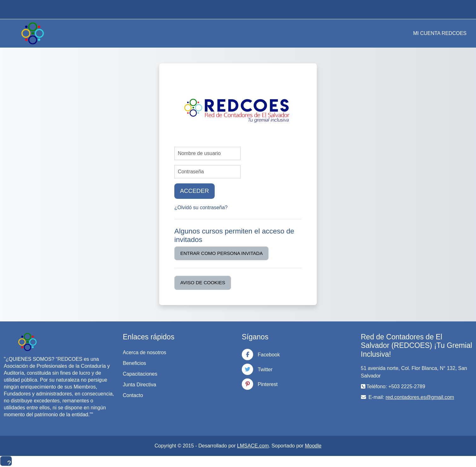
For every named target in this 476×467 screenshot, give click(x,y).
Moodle (313, 446)
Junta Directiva (140, 385)
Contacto (133, 395)
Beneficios (135, 363)
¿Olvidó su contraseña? (201, 208)
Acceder (194, 191)
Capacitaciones (140, 374)
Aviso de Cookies (203, 283)
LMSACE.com (253, 446)
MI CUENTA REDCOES (440, 33)
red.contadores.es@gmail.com (420, 397)
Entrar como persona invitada (221, 253)
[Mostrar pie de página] (6, 461)
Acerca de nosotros (145, 352)
